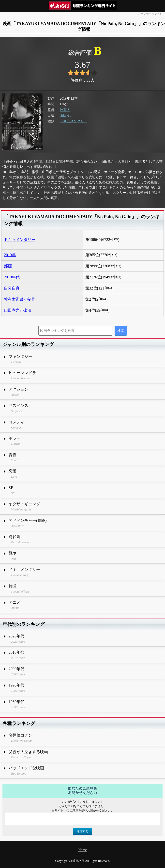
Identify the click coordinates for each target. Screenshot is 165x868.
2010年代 (12, 277)
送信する (83, 831)
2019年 (10, 255)
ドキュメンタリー (74, 121)
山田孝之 (67, 116)
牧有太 (65, 110)
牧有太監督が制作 (20, 299)
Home (82, 850)
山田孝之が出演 (18, 310)
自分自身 (12, 288)
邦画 (8, 266)
